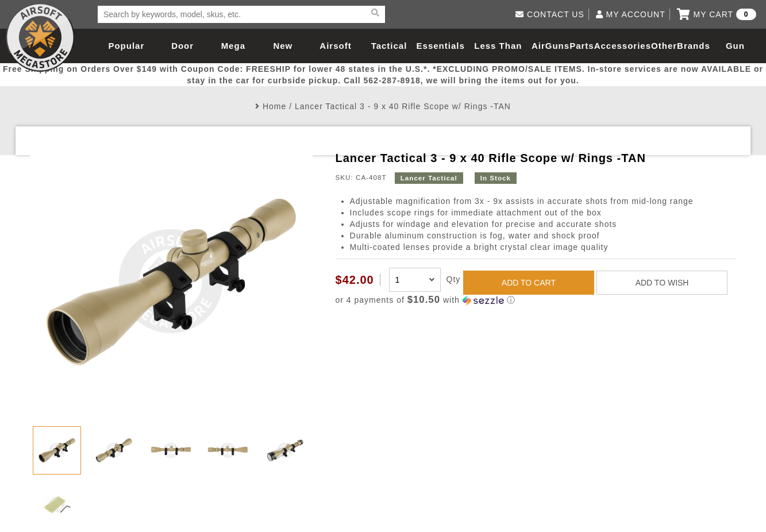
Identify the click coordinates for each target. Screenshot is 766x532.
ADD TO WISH (662, 283)
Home (274, 106)
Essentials (441, 46)
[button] (536, 300)
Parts (582, 46)
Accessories (623, 46)
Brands (694, 46)
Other (664, 46)
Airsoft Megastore (40, 37)
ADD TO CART (529, 283)
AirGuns (551, 46)
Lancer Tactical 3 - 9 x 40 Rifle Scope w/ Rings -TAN (403, 106)
